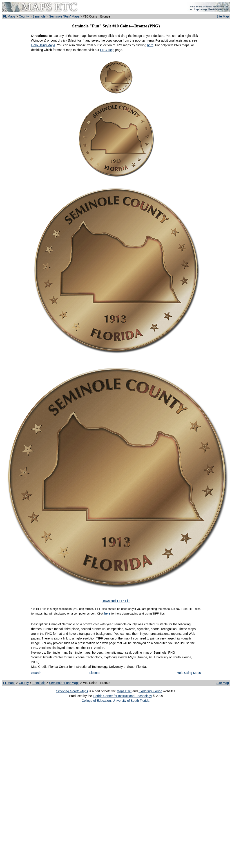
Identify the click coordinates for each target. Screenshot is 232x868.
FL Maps (9, 16)
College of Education (96, 701)
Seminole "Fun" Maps (64, 16)
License (95, 673)
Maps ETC (124, 691)
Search (36, 673)
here (150, 45)
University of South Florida (131, 701)
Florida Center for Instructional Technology (122, 696)
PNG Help (107, 50)
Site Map (223, 16)
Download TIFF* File (116, 601)
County (24, 16)
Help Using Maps (43, 45)
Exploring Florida (150, 691)
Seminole (39, 16)
